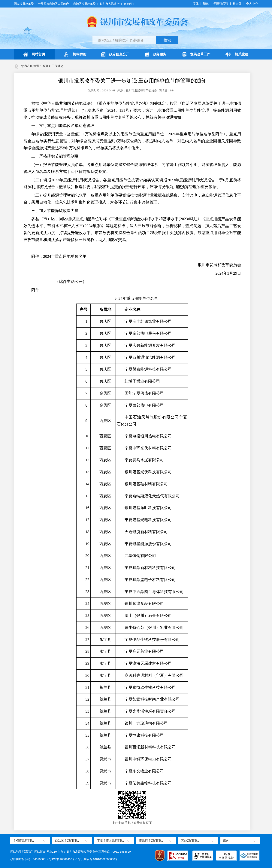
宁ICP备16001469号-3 (63, 859)
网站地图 (16, 852)
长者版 (237, 4)
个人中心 (252, 4)
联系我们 (28, 852)
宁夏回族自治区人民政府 (53, 4)
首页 (45, 66)
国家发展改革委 (24, 4)
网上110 (52, 852)
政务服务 (156, 54)
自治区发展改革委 (84, 4)
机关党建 (237, 54)
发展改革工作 (196, 54)
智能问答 (129, 4)
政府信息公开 (115, 54)
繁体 (206, 4)
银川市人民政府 (110, 4)
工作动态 (58, 66)
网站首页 (34, 54)
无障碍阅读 (221, 4)
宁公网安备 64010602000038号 (98, 859)
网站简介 (40, 852)
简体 (196, 4)
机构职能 (75, 54)
